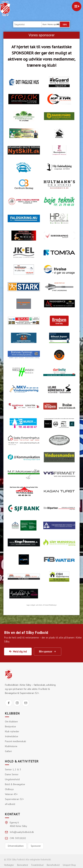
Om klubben (11, 722)
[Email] (26, 703)
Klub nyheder (12, 731)
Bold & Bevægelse (15, 784)
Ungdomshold (12, 779)
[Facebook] (9, 703)
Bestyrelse (10, 726)
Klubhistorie (11, 746)
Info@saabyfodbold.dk (22, 832)
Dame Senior (12, 774)
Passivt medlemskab (15, 741)
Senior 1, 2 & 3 (13, 769)
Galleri (8, 751)
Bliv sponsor (48, 652)
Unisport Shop (69, 865)
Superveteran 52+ (14, 799)
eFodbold (10, 804)
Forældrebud (37, 865)
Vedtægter (9, 865)
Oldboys (9, 789)
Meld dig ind (18, 652)
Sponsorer (36, 846)
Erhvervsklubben (16, 846)
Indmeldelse (12, 736)
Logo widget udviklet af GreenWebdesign (42, 605)
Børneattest (23, 865)
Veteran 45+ (11, 794)
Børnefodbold (53, 865)
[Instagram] (17, 703)
